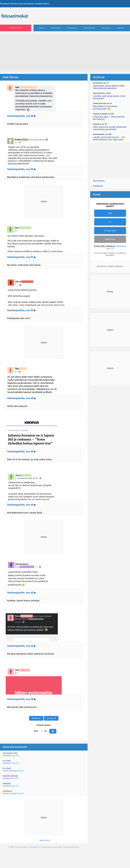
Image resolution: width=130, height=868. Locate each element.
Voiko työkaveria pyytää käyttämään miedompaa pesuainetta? (110, 127)
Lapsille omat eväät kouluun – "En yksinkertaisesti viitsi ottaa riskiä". (110, 137)
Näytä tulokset (110, 239)
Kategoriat (98, 186)
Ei (110, 222)
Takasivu (120, 28)
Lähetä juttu (16, 28)
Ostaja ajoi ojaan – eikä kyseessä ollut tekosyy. (110, 117)
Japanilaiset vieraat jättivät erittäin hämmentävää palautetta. (110, 86)
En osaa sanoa (110, 231)
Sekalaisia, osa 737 (11, 755)
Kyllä (110, 213)
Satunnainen (56, 28)
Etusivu (42, 28)
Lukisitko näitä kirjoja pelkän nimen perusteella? (110, 96)
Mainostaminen (89, 28)
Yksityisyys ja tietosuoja (51, 847)
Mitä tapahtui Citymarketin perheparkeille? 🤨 (110, 106)
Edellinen (36, 718)
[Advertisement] (65, 53)
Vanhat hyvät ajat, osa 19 (13, 771)
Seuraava (51, 718)
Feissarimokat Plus (71, 847)
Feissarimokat (21, 847)
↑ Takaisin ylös (44, 840)
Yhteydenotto (72, 28)
